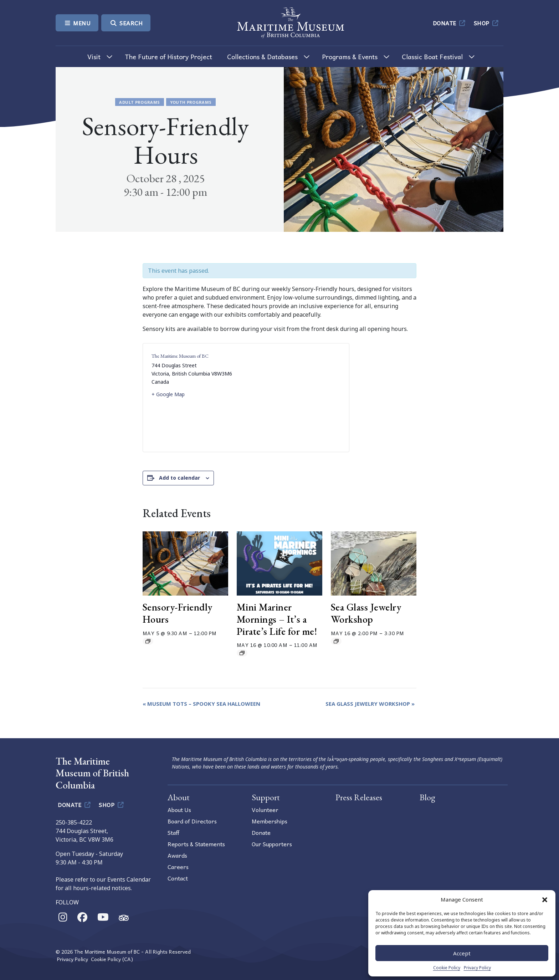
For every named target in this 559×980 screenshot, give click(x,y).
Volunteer (265, 810)
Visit (94, 57)
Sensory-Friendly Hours (178, 613)
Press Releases (359, 797)
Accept (462, 953)
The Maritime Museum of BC (180, 356)
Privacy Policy (477, 968)
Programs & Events (350, 57)
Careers (178, 867)
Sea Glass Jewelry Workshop (366, 613)
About (179, 797)
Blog (427, 797)
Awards (177, 855)
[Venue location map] (293, 398)
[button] (545, 899)
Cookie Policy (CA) (112, 959)
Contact (178, 878)
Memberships (270, 821)
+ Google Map (168, 394)
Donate (450, 23)
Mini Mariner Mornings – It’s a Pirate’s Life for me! (277, 619)
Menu (77, 23)
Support (266, 797)
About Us (179, 810)
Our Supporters (272, 844)
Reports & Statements (196, 844)
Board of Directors (192, 821)
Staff (173, 832)
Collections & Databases (262, 57)
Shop (487, 23)
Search (126, 23)
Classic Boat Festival (432, 57)
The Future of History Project (168, 57)
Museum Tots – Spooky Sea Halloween (201, 704)
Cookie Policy (447, 968)
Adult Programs (139, 102)
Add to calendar (180, 478)
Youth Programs (191, 102)
